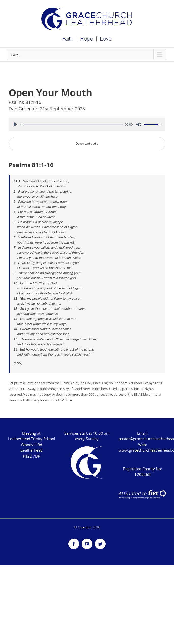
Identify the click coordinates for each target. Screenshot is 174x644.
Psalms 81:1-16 (31, 165)
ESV (18, 363)
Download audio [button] (87, 144)
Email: (142, 433)
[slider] (72, 124)
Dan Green (21, 109)
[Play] (15, 124)
